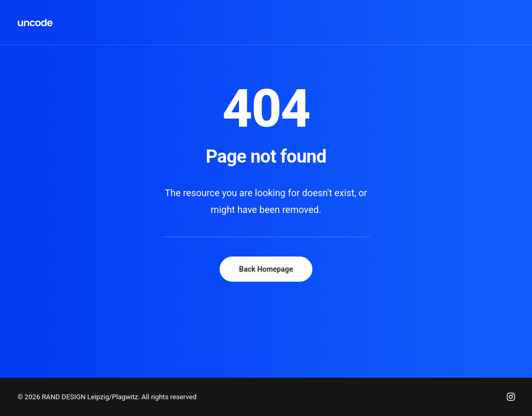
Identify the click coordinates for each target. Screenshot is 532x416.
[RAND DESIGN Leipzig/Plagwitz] (36, 23)
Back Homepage (266, 269)
